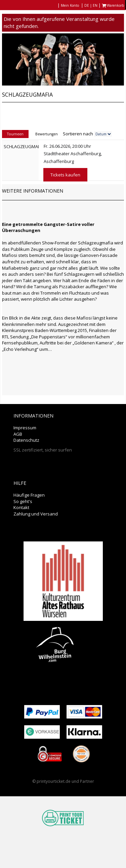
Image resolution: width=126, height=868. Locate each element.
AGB (18, 434)
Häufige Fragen (29, 495)
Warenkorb (113, 5)
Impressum (25, 428)
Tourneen (15, 134)
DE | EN (91, 5)
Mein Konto (70, 5)
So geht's (23, 501)
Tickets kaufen (65, 175)
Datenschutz (26, 440)
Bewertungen (47, 134)
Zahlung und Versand (36, 514)
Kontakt (21, 507)
